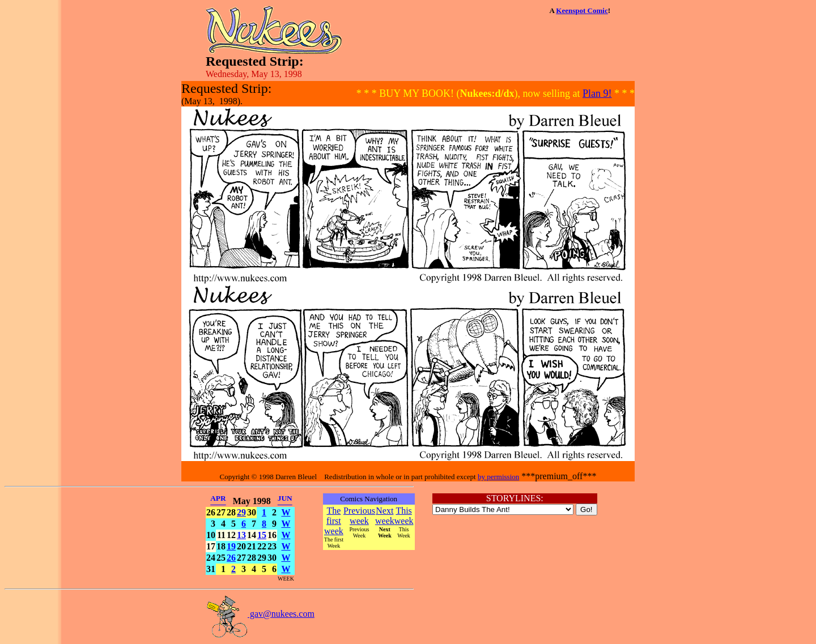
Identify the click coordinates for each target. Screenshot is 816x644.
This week (404, 516)
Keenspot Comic (582, 10)
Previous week (359, 516)
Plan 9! (597, 93)
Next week (385, 516)
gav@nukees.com (260, 614)
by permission (498, 477)
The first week (334, 521)
